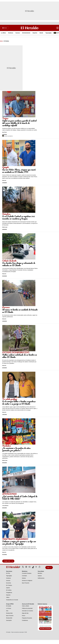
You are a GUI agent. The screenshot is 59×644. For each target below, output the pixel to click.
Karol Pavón (4, 132)
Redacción (4, 181)
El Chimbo (6, 41)
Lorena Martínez (5, 506)
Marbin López (5, 227)
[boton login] (57, 28)
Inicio (1, 41)
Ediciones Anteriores (45, 629)
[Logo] (30, 28)
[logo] (9, 567)
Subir (49, 568)
